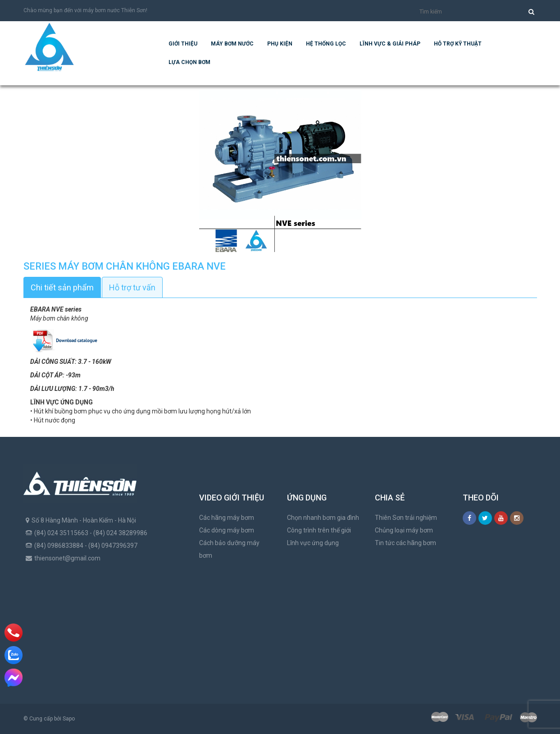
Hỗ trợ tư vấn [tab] (132, 287)
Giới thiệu (183, 44)
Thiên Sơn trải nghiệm (406, 518)
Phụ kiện (280, 44)
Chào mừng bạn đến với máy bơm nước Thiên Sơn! (85, 10)
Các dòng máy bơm (227, 530)
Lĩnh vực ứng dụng (313, 543)
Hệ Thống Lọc (326, 44)
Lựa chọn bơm (189, 62)
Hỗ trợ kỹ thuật (458, 44)
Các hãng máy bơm (227, 518)
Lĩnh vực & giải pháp (390, 44)
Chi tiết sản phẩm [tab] (62, 287)
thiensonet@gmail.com (67, 558)
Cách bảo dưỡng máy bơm (229, 549)
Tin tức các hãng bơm (405, 543)
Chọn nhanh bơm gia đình (323, 518)
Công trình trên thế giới (319, 530)
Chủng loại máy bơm (404, 530)
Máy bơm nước (232, 44)
